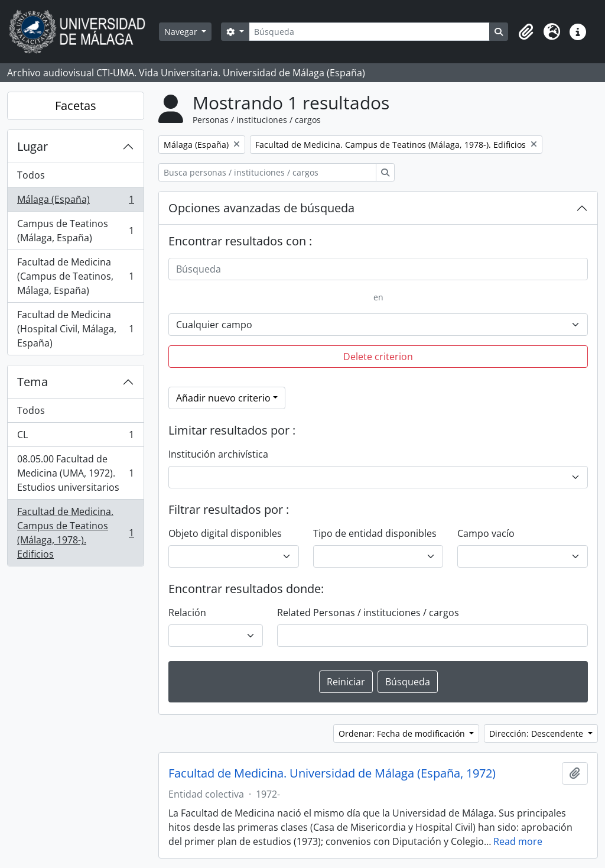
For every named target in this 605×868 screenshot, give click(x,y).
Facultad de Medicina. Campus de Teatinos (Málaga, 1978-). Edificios (75, 533)
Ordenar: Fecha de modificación (403, 733)
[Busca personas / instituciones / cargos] (267, 172)
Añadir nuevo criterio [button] (223, 398)
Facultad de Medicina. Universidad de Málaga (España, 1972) (332, 773)
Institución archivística (218, 454)
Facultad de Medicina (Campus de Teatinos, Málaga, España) (75, 276)
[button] (526, 32)
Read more (518, 841)
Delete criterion (378, 357)
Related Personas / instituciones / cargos (368, 613)
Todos (31, 175)
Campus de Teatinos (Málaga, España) (75, 231)
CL (75, 437)
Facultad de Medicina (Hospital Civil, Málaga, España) (75, 329)
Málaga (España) (75, 202)
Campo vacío (486, 533)
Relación (187, 613)
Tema (32, 382)
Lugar (32, 146)
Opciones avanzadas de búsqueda (261, 208)
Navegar (182, 32)
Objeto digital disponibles (225, 533)
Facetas (76, 106)
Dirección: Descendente (537, 733)
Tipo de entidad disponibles (375, 533)
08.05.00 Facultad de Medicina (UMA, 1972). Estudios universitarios (75, 473)
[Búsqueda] (369, 32)
